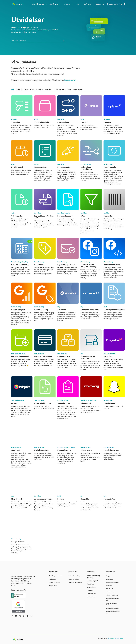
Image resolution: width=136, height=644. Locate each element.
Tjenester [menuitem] (91, 572)
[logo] (20, 572)
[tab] (14, 89)
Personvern (111, 639)
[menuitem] (46, 4)
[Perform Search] (64, 40)
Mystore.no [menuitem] (110, 572)
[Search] (39, 40)
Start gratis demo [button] (116, 4)
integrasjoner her (70, 80)
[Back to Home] (18, 4)
